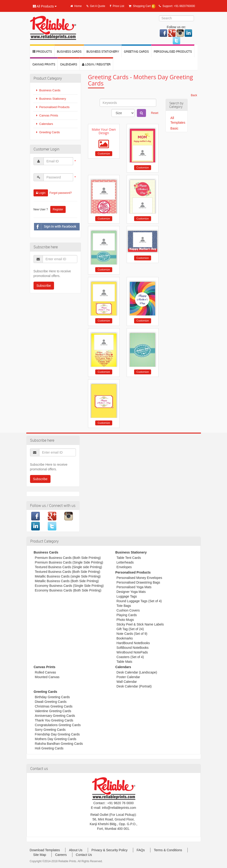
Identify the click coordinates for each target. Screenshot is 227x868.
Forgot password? (61, 193)
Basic (174, 128)
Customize (104, 154)
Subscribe (44, 286)
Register (58, 209)
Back (194, 95)
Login (41, 193)
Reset (154, 113)
